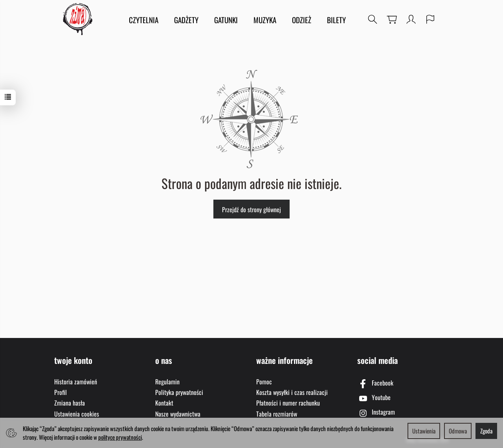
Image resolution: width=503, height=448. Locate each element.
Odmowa (458, 431)
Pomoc (264, 382)
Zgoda (486, 431)
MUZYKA (265, 20)
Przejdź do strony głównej (251, 209)
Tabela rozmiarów (277, 414)
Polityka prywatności (179, 392)
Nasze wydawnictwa (178, 414)
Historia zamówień (76, 382)
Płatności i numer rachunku (288, 403)
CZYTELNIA (144, 20)
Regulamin (167, 382)
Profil (61, 392)
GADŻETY (186, 20)
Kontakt (164, 403)
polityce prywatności (120, 437)
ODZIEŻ (302, 20)
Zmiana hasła (70, 403)
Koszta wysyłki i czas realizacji (292, 392)
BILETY (336, 20)
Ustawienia (424, 431)
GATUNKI (226, 20)
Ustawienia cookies (77, 414)
